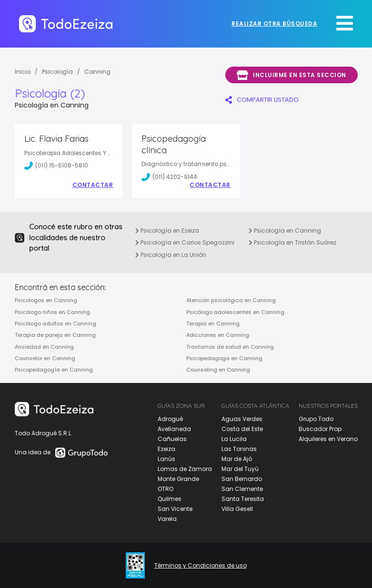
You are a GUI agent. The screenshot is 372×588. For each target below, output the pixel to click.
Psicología (57, 72)
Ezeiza (166, 449)
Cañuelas (172, 439)
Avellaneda (174, 429)
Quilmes (170, 499)
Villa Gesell (237, 509)
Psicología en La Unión (171, 255)
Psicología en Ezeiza (167, 230)
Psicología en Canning (285, 230)
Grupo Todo (316, 419)
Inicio (23, 72)
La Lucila (234, 439)
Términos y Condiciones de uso (201, 566)
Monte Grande (178, 479)
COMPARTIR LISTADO (262, 100)
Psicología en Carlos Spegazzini (185, 242)
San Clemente (242, 489)
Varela (167, 519)
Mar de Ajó (237, 459)
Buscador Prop (320, 429)
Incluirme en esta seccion (292, 75)
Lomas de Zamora (185, 469)
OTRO (166, 489)
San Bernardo (242, 479)
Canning (97, 72)
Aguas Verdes (242, 419)
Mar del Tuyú (240, 469)
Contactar (93, 185)
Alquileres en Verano (328, 439)
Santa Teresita (243, 499)
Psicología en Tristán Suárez (292, 242)
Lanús (166, 459)
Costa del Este (242, 429)
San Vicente (175, 509)
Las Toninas (239, 449)
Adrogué (170, 419)
